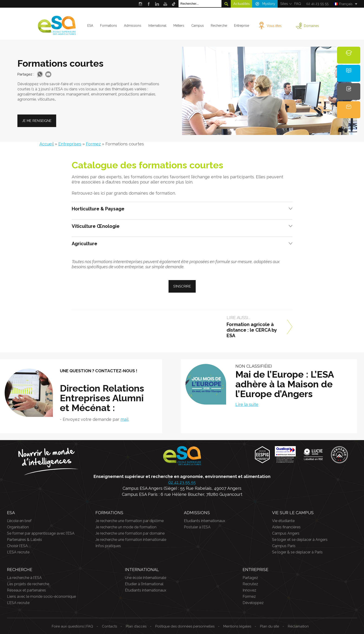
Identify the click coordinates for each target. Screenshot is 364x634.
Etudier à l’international (144, 584)
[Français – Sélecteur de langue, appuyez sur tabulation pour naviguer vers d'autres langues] (345, 4)
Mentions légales (237, 626)
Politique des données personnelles (185, 626)
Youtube (165, 4)
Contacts (109, 626)
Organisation (18, 527)
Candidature (349, 94)
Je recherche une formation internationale (131, 540)
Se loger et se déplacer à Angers (300, 540)
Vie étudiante (283, 521)
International (157, 26)
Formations (109, 26)
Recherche (219, 26)
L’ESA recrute (18, 552)
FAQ (298, 4)
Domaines (311, 26)
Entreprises (70, 144)
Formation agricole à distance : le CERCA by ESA (252, 330)
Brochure (349, 76)
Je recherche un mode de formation (126, 527)
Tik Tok (174, 4)
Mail (48, 74)
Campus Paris (284, 546)
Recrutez (250, 584)
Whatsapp (40, 74)
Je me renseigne (37, 121)
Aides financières (286, 527)
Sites (284, 4)
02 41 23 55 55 (317, 4)
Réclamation (298, 626)
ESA (90, 26)
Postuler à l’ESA (197, 527)
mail (125, 419)
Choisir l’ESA (17, 546)
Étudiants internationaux (146, 590)
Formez (93, 144)
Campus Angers (286, 533)
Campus (198, 26)
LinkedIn (157, 4)
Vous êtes (274, 26)
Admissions (133, 26)
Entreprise (242, 26)
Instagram (140, 4)
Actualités (241, 4)
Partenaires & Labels (24, 540)
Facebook (149, 4)
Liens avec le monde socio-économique (41, 596)
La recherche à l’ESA (24, 578)
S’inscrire (182, 286)
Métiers (179, 26)
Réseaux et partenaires (26, 590)
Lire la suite (247, 404)
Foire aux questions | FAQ (72, 626)
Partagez (250, 578)
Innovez (249, 590)
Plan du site (270, 626)
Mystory (269, 4)
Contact (349, 113)
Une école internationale (146, 578)
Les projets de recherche (28, 584)
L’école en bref (19, 521)
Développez (253, 603)
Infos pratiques (108, 546)
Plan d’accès (136, 626)
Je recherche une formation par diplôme (130, 521)
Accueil (47, 144)
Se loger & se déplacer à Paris (297, 552)
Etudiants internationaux (205, 521)
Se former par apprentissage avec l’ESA (41, 533)
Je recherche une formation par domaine (130, 533)
